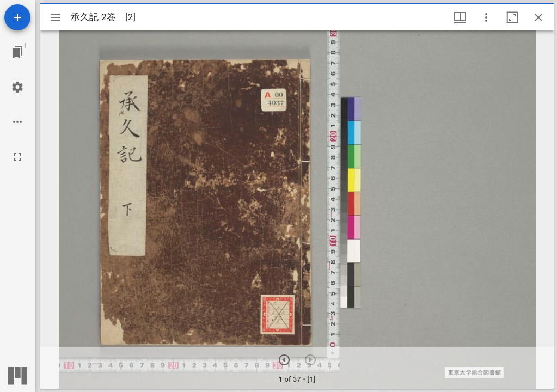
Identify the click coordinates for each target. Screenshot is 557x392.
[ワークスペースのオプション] (17, 122)
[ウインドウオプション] (486, 17)
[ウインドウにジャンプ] (17, 52)
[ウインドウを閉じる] (538, 17)
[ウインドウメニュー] (460, 17)
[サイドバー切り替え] (56, 17)
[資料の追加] (17, 17)
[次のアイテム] (284, 360)
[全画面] (17, 157)
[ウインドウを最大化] (512, 17)
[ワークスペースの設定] (17, 87)
